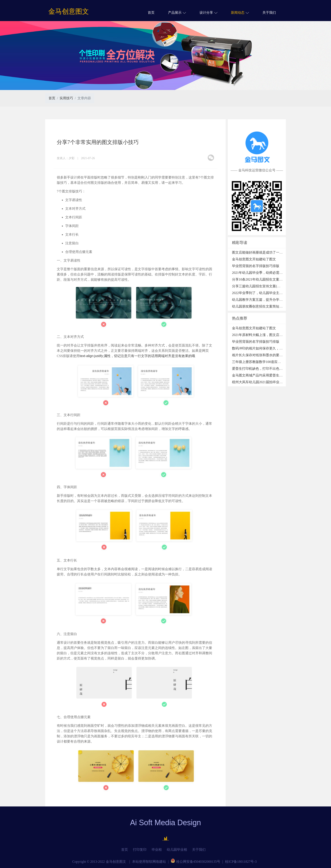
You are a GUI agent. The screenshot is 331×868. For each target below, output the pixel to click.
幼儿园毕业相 (177, 850)
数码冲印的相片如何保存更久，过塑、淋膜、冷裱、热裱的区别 (279, 348)
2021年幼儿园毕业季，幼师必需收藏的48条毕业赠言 (271, 273)
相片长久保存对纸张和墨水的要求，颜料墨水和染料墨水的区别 (279, 355)
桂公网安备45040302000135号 (195, 862)
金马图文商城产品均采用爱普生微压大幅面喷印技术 (271, 375)
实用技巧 (66, 98)
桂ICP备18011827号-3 (241, 862)
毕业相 (157, 850)
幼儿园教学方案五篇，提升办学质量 (259, 300)
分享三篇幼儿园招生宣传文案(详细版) (260, 286)
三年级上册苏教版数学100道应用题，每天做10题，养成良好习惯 (280, 362)
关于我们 (269, 13)
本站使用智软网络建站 (149, 862)
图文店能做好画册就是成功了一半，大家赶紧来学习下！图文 (278, 252)
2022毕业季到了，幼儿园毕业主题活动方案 (264, 293)
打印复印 (140, 850)
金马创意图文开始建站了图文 (254, 259)
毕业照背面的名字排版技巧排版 (256, 266)
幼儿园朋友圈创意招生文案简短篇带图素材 (264, 306)
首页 (151, 13)
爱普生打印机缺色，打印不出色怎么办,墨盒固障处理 (271, 369)
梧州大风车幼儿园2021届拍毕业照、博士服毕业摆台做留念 (276, 382)
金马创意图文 (69, 11)
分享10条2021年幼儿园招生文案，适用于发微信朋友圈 (273, 279)
